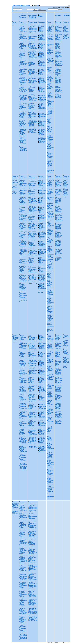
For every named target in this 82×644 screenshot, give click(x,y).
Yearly (28, 6)
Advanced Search (58, 11)
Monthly (23, 6)
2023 (38, 6)
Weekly (18, 6)
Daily (14, 6)
